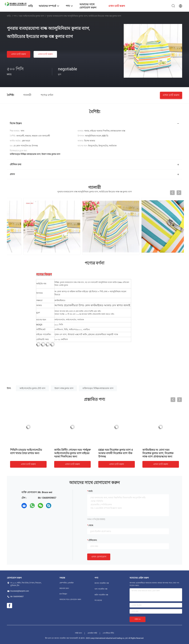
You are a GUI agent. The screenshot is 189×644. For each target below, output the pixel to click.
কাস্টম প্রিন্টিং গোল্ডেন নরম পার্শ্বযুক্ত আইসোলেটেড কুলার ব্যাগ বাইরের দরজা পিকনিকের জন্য (72, 453)
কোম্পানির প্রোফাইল (67, 583)
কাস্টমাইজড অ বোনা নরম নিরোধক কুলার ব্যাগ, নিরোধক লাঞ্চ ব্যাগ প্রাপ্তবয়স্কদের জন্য (158, 453)
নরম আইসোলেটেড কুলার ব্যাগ (32, 16)
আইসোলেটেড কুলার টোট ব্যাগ (32, 388)
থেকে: (91, 525)
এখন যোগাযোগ (99, 557)
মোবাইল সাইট (92, 633)
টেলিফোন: (93, 540)
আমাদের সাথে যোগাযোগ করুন (70, 599)
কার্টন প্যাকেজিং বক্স (101, 595)
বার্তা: (91, 491)
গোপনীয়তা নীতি (108, 633)
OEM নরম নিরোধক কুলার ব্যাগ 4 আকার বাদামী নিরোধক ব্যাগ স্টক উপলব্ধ (116, 453)
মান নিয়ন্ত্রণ (63, 594)
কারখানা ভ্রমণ (64, 588)
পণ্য (15, 16)
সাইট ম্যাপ (78, 633)
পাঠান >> (138, 619)
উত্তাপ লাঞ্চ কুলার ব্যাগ (64, 388)
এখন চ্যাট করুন (19, 54)
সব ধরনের (98, 600)
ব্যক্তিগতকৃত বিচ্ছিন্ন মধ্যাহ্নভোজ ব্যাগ (98, 388)
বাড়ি (9, 16)
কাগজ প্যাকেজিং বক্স (102, 583)
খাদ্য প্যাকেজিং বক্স (101, 589)
